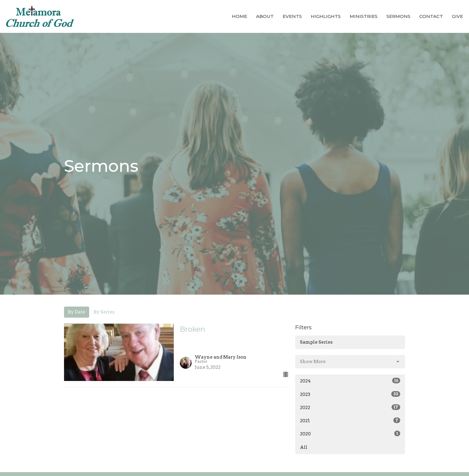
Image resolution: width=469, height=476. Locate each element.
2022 (350, 407)
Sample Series (316, 342)
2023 (350, 394)
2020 (350, 434)
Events (292, 16)
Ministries (364, 16)
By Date (77, 312)
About (265, 16)
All (304, 447)
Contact (431, 16)
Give (457, 16)
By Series (104, 312)
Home (239, 16)
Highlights (326, 16)
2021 (350, 420)
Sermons (398, 16)
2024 (350, 381)
